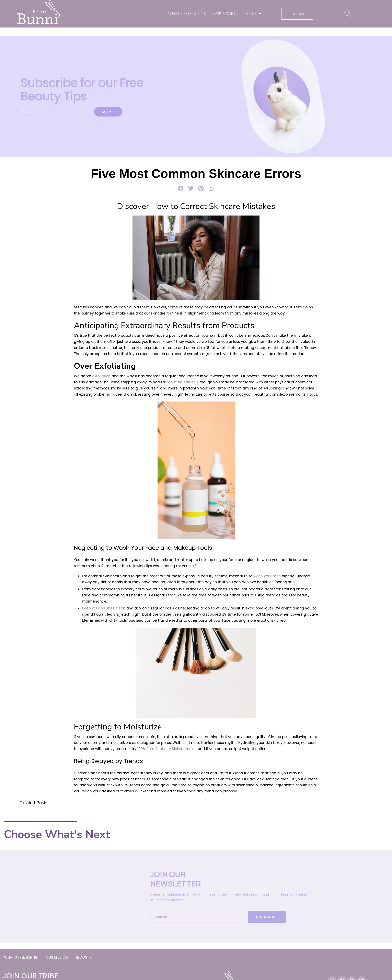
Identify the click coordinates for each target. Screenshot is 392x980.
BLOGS (253, 14)
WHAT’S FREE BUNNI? (187, 14)
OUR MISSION (226, 14)
